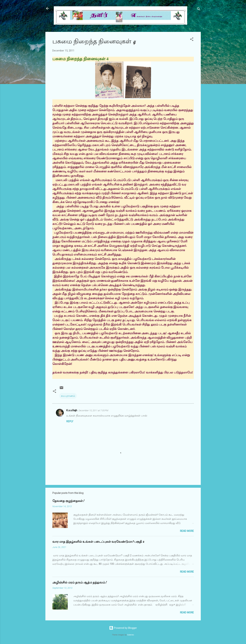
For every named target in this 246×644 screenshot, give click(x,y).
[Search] (199, 10)
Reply (70, 421)
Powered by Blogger (123, 628)
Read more (187, 531)
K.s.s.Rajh (72, 410)
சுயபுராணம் (68, 396)
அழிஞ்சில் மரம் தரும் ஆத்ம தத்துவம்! (79, 582)
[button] (192, 40)
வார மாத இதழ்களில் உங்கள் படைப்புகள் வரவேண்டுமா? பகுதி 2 (98, 542)
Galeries (131, 635)
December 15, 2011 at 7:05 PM (93, 410)
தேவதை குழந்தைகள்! (68, 501)
